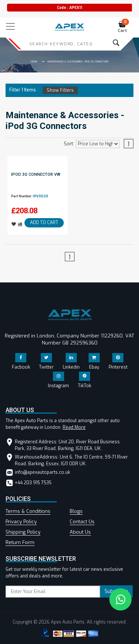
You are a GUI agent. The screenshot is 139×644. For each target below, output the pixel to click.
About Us (80, 532)
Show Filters (60, 90)
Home (34, 62)
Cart (124, 27)
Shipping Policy (23, 532)
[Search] (61, 44)
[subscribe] (53, 592)
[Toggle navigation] (10, 26)
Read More (74, 427)
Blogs (76, 511)
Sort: (69, 144)
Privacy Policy (21, 522)
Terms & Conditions (28, 511)
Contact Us (82, 522)
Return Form (20, 542)
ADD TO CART (44, 223)
